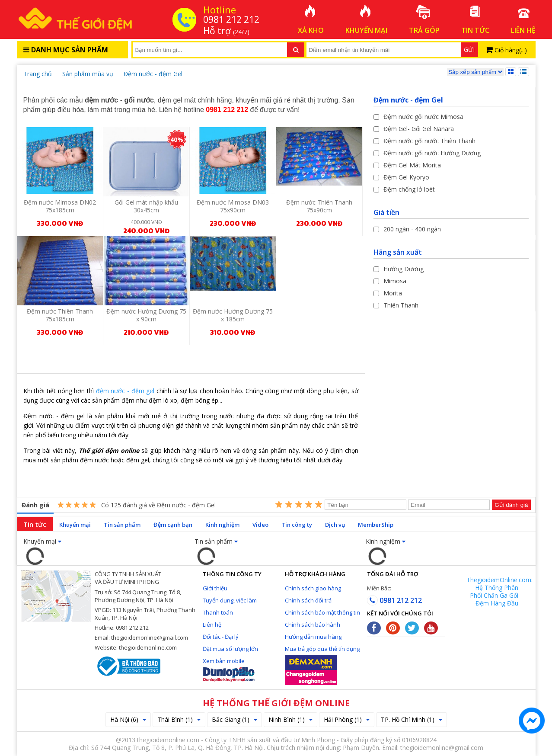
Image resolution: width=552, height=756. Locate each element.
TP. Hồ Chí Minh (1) (412, 719)
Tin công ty (297, 525)
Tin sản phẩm (122, 525)
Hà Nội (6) (128, 719)
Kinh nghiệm (222, 525)
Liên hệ (212, 625)
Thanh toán (218, 612)
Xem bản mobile (224, 661)
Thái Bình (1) (179, 719)
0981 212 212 (394, 600)
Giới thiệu (215, 588)
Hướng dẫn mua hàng (313, 637)
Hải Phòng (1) (347, 719)
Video (260, 525)
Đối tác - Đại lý (221, 637)
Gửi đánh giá (511, 505)
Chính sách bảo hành (313, 625)
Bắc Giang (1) (235, 719)
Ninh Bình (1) (290, 719)
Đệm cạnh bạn (173, 525)
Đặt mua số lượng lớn (230, 649)
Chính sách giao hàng (313, 588)
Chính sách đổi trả (308, 600)
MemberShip (376, 525)
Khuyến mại (75, 525)
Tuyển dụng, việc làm (230, 600)
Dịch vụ (335, 525)
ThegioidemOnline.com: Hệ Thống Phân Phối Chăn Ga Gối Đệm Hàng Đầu (499, 591)
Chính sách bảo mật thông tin (322, 612)
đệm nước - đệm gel (125, 391)
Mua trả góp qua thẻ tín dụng (322, 649)
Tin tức (35, 524)
